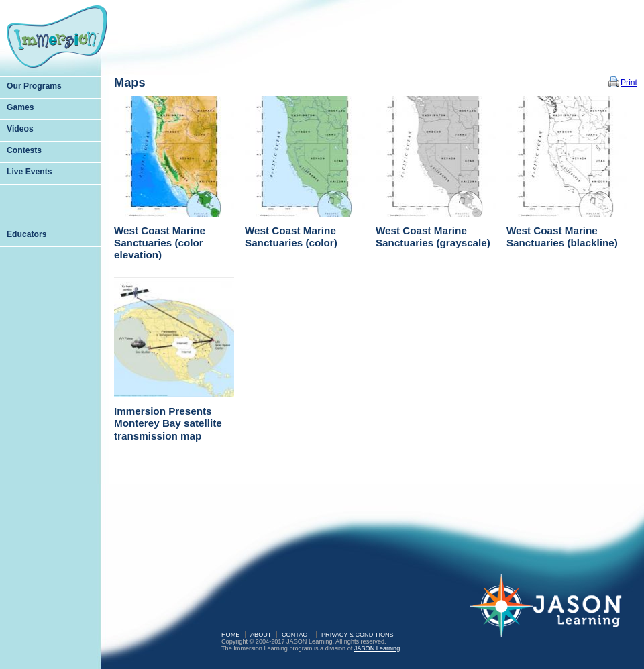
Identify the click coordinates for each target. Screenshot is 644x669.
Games (20, 107)
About (261, 635)
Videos (20, 129)
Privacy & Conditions (358, 635)
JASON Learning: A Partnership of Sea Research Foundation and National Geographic (553, 615)
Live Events (30, 172)
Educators (26, 234)
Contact (296, 635)
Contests (24, 150)
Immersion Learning (57, 37)
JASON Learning (377, 648)
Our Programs (34, 86)
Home (230, 635)
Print (629, 83)
